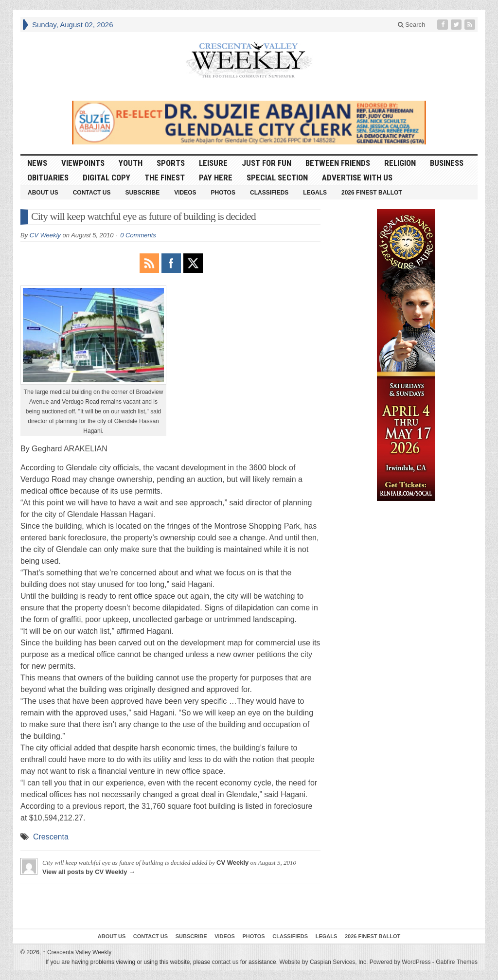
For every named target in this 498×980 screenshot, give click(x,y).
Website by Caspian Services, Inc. (323, 962)
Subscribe (142, 193)
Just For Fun (267, 163)
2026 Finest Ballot (372, 193)
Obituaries (48, 178)
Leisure (213, 163)
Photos (223, 193)
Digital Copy (107, 178)
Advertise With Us (357, 178)
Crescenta (51, 837)
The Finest (165, 178)
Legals (315, 193)
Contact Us (92, 193)
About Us (43, 193)
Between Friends (338, 163)
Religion (400, 163)
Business (447, 163)
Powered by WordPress (400, 962)
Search (412, 25)
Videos (185, 193)
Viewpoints (83, 163)
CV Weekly (45, 235)
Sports (171, 163)
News (37, 163)
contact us (225, 962)
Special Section (277, 178)
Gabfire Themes (457, 962)
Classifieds (269, 193)
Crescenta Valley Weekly (77, 952)
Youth (131, 163)
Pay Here (216, 178)
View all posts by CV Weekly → (89, 872)
